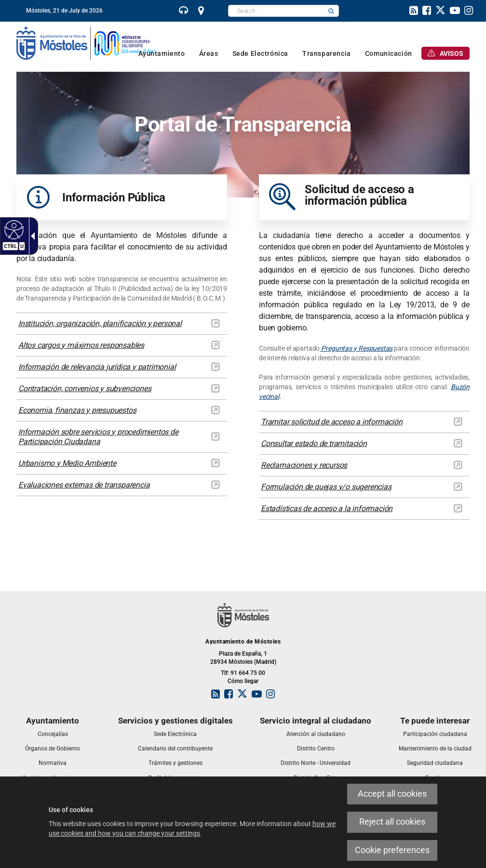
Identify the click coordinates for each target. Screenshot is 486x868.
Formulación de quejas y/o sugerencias (326, 487)
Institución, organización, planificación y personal (100, 323)
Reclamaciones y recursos (304, 465)
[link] (184, 12)
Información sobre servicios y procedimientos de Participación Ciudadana (98, 437)
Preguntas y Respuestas (356, 348)
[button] (331, 11)
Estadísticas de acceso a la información (327, 508)
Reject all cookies (392, 822)
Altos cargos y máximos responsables (81, 345)
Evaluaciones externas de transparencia (84, 485)
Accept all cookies (392, 794)
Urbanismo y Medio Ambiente (67, 463)
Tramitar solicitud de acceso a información (332, 422)
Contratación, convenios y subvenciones (85, 388)
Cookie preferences (392, 850)
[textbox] (276, 11)
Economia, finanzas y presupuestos (77, 410)
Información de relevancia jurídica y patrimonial (97, 367)
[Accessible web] (13, 229)
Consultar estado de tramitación (314, 443)
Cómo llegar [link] (243, 681)
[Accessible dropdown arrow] (31, 236)
